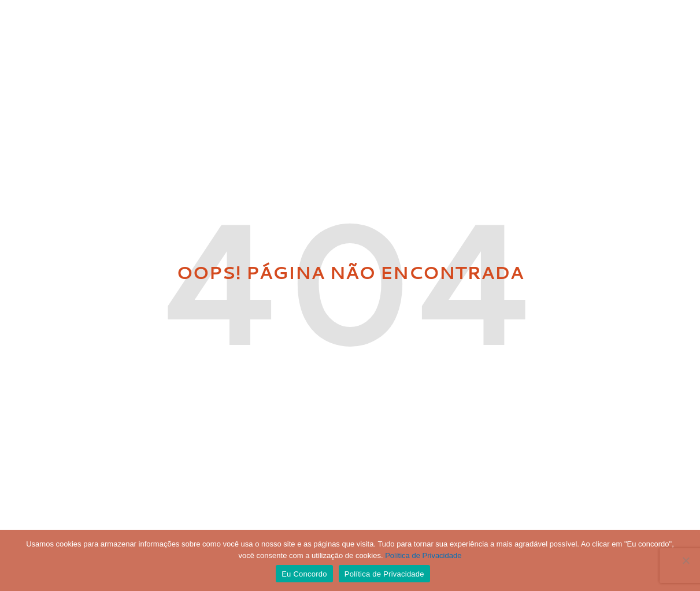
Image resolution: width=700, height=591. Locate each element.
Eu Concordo (304, 574)
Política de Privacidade (423, 555)
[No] (686, 560)
